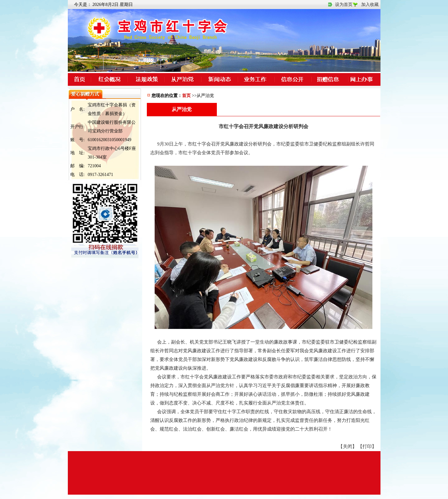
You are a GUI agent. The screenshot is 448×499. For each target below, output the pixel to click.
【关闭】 (348, 446)
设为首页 (344, 5)
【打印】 (367, 446)
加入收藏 (370, 5)
